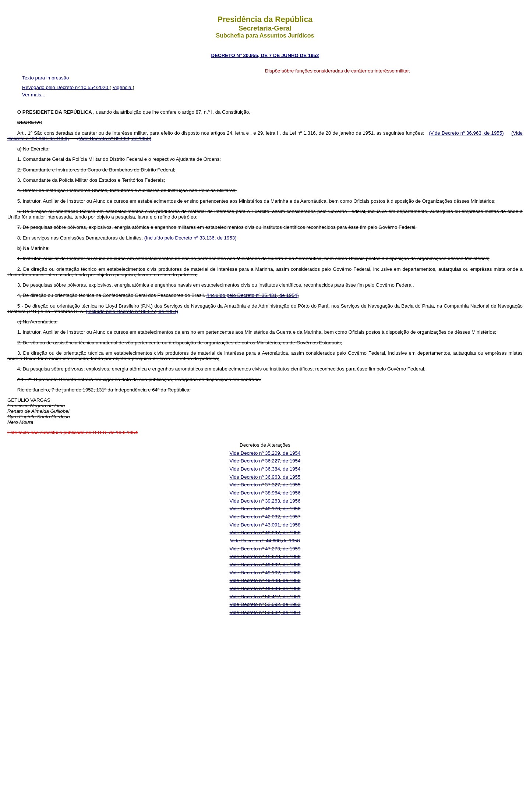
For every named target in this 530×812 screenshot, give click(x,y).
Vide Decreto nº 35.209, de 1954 (265, 453)
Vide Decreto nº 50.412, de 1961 (265, 597)
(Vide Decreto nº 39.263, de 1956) (114, 139)
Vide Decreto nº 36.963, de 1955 (265, 477)
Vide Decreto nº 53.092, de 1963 (265, 604)
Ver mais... (34, 95)
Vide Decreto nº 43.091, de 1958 (265, 525)
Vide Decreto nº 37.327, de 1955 (265, 485)
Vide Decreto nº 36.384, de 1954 (265, 469)
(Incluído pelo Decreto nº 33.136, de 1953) (190, 238)
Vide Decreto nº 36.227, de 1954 (265, 461)
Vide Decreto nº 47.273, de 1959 (265, 549)
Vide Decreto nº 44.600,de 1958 (265, 541)
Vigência (123, 87)
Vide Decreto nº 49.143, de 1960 (265, 580)
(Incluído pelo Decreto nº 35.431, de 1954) (253, 295)
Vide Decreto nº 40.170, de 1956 (265, 509)
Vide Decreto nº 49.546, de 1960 (265, 588)
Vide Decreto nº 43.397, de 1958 (265, 533)
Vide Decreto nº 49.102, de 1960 (265, 573)
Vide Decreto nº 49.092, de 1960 (265, 565)
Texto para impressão (45, 78)
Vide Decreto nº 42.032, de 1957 (265, 517)
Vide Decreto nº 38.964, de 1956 (265, 493)
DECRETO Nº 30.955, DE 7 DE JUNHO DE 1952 (265, 55)
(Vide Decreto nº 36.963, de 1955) (466, 133)
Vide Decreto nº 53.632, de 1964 (265, 612)
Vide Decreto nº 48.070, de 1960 (265, 556)
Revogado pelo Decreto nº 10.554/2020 (66, 87)
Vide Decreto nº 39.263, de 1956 (265, 501)
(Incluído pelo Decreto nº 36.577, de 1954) (132, 311)
